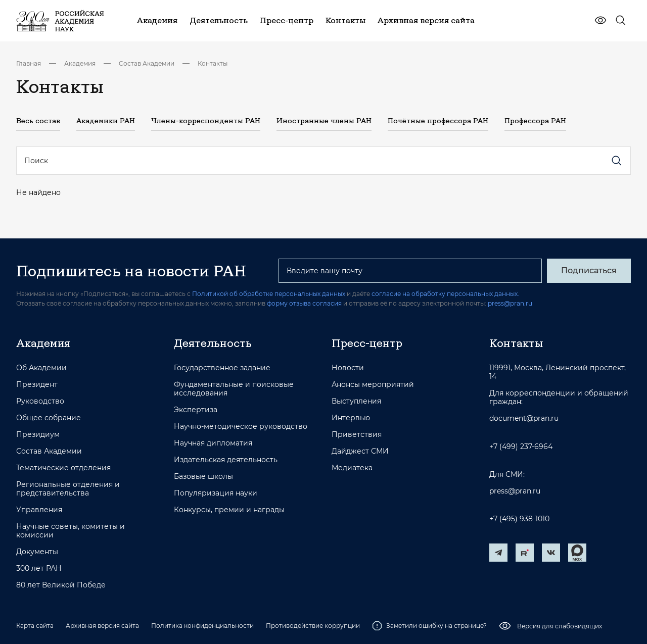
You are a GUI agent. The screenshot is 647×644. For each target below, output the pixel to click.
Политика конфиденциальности (202, 626)
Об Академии (41, 368)
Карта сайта (35, 626)
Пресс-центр (367, 343)
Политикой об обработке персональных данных (269, 294)
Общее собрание (49, 418)
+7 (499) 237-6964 (521, 447)
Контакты (213, 63)
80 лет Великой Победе (61, 585)
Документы (37, 552)
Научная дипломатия (213, 443)
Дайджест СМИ (360, 451)
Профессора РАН (535, 121)
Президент (37, 385)
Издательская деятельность (226, 460)
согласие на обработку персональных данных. (445, 294)
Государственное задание (222, 368)
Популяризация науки (216, 493)
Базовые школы (203, 477)
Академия (80, 63)
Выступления (356, 401)
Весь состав (38, 121)
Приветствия (357, 435)
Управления (39, 510)
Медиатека (352, 468)
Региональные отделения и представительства (68, 489)
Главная (29, 63)
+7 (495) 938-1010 (519, 519)
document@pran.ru (524, 418)
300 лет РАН (39, 568)
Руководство (40, 401)
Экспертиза (196, 410)
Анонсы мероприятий (373, 385)
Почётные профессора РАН (438, 121)
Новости (348, 368)
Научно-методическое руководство (241, 427)
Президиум (38, 435)
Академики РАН (106, 121)
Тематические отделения (63, 468)
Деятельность (213, 343)
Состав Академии (147, 63)
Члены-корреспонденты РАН (206, 121)
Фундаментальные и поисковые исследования (234, 389)
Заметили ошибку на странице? (429, 626)
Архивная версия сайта (102, 626)
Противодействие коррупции (313, 626)
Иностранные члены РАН (324, 121)
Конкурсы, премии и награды (229, 510)
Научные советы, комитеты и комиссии (71, 531)
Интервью (351, 418)
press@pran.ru (510, 303)
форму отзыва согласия (304, 303)
